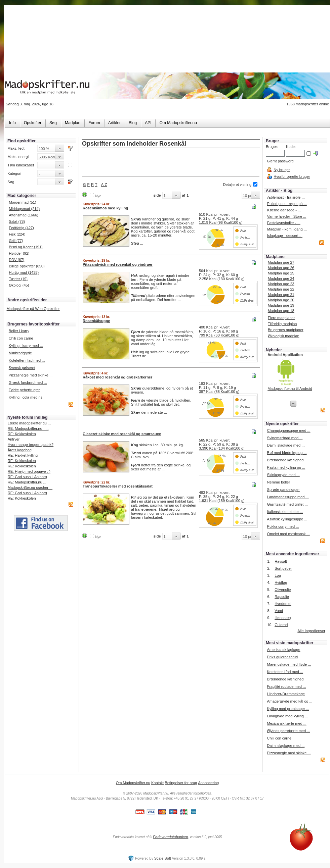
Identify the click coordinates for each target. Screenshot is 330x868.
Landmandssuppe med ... (288, 497)
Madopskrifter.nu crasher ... (30, 488)
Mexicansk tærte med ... (286, 723)
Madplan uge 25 (281, 273)
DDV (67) (16, 260)
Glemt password (280, 161)
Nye (98, 196)
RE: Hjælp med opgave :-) (29, 471)
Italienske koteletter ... (285, 512)
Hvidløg (281, 582)
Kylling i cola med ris (26, 397)
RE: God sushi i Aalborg (27, 477)
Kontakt (157, 783)
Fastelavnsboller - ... (284, 223)
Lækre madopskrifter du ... (29, 423)
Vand (279, 611)
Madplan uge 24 (281, 278)
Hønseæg (283, 618)
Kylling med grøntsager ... (288, 709)
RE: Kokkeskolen (22, 434)
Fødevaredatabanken (171, 837)
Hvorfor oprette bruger (292, 176)
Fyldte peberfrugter (24, 390)
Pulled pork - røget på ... (287, 204)
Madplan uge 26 (281, 268)
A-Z (104, 185)
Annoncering (208, 783)
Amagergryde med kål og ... (290, 701)
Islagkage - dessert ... (285, 236)
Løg (278, 575)
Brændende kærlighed (285, 460)
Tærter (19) (18, 279)
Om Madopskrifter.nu (133, 783)
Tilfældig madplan (282, 324)
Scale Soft (163, 858)
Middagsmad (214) (24, 209)
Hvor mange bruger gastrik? (31, 445)
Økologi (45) (19, 285)
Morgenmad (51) (22, 202)
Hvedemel (283, 604)
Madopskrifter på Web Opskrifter (33, 309)
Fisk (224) (17, 234)
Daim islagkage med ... (286, 445)
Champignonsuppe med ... (289, 430)
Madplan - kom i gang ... (287, 229)
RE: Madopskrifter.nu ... (27, 482)
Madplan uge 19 (281, 305)
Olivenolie (283, 590)
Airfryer (14, 439)
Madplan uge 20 (281, 300)
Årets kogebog (20, 450)
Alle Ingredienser (311, 631)
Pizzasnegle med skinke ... (31, 375)
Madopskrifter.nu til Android (290, 389)
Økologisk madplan (284, 336)
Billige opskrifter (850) (27, 266)
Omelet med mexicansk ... (288, 534)
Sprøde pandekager (283, 490)
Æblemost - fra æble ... (286, 197)
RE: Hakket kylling (23, 455)
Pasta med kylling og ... (286, 467)
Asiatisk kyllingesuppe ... (287, 519)
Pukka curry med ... (283, 526)
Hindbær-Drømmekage (286, 694)
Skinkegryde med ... (283, 475)
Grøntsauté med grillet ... (287, 504)
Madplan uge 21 (281, 295)
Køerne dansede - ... (284, 210)
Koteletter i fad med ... (27, 360)
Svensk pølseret (22, 368)
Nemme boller (279, 482)
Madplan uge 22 (281, 289)
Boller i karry (19, 331)
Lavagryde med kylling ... (287, 716)
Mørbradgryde (20, 353)
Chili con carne (21, 338)
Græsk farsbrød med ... (28, 382)
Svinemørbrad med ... (285, 438)
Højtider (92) (19, 253)
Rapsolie (282, 597)
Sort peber (283, 568)
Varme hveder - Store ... (287, 216)
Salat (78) (17, 221)
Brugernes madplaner (286, 330)
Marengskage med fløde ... (289, 664)
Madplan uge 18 (281, 311)
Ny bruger (282, 170)
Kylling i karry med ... (26, 346)
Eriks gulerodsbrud (282, 657)
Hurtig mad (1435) (24, 272)
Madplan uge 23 (281, 284)
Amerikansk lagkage (283, 650)
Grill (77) (16, 241)
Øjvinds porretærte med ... (288, 731)
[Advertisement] (171, 163)
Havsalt (281, 561)
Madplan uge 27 (281, 262)
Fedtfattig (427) (21, 228)
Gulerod (281, 625)
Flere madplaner (281, 318)
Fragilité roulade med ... (286, 686)
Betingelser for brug (181, 783)
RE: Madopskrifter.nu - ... (28, 428)
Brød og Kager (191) (26, 247)
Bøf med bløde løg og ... (287, 453)
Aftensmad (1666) (23, 215)
